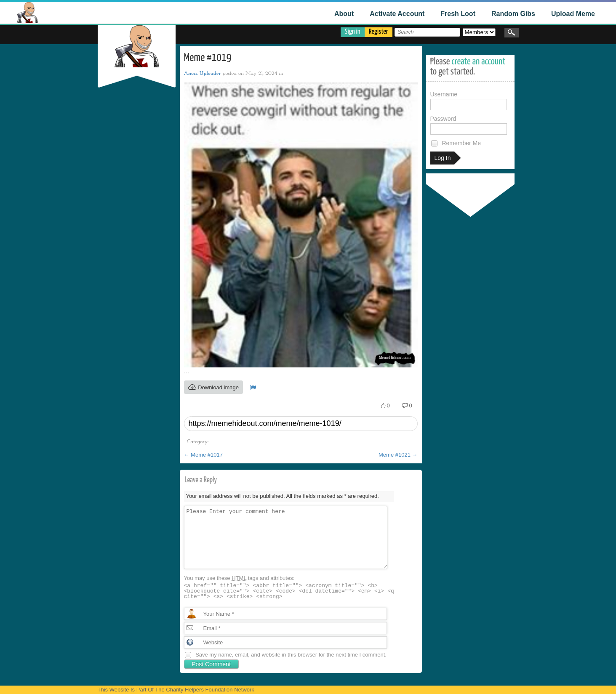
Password (469, 125)
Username (469, 101)
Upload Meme (573, 14)
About (344, 14)
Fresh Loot (458, 14)
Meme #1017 (204, 455)
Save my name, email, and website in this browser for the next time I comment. (291, 655)
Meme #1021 (398, 455)
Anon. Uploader (203, 73)
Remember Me (456, 143)
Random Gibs (513, 14)
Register (379, 32)
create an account (478, 62)
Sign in (353, 32)
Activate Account (397, 14)
